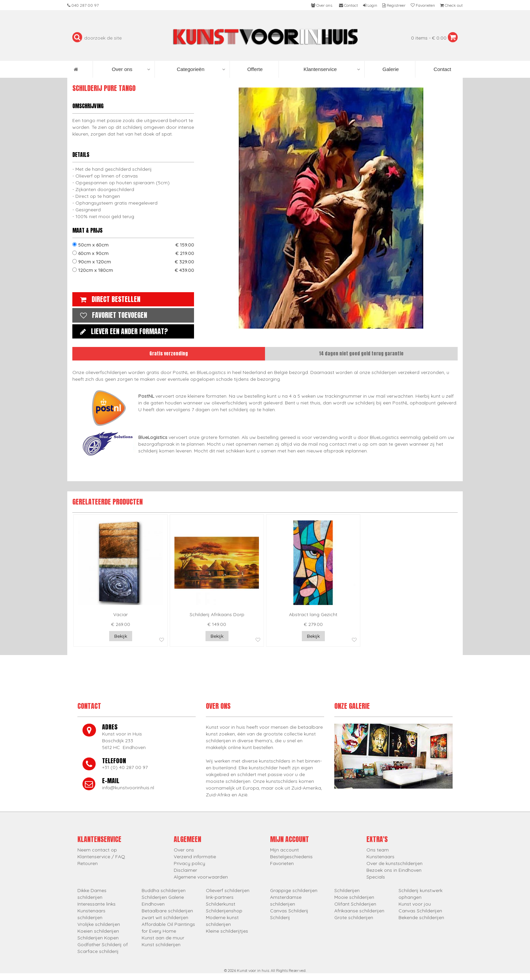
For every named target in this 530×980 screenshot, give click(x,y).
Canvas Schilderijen (420, 911)
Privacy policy (189, 863)
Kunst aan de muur (163, 938)
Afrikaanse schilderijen (359, 911)
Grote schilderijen (354, 917)
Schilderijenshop (224, 911)
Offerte (254, 69)
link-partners (220, 897)
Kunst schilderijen (161, 944)
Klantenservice (332, 69)
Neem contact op (97, 850)
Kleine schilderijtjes (227, 931)
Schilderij (280, 917)
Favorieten (282, 863)
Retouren (88, 863)
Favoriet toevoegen (112, 315)
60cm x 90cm (133, 253)
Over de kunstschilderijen (394, 863)
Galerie (390, 69)
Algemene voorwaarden (201, 877)
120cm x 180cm (133, 270)
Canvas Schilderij (289, 911)
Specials (376, 877)
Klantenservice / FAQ (101, 857)
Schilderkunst (221, 904)
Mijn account (284, 850)
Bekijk (121, 636)
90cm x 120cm (133, 262)
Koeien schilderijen (98, 931)
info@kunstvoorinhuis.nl (128, 788)
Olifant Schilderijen (355, 904)
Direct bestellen (109, 299)
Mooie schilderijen (354, 897)
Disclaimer (185, 870)
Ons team (378, 850)
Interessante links (97, 904)
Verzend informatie (195, 857)
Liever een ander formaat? (122, 331)
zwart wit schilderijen (165, 917)
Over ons (131, 69)
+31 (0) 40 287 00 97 (125, 767)
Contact (442, 69)
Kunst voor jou (415, 904)
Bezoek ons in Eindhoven (394, 870)
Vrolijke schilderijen (99, 924)
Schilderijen (347, 890)
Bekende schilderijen (421, 917)
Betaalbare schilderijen (167, 911)
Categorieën (201, 69)
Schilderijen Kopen (98, 938)
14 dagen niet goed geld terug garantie (361, 354)
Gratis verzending (169, 354)
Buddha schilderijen (164, 890)
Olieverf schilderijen (228, 890)
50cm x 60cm (133, 245)
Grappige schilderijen (294, 890)
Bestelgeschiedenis (291, 857)
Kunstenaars (380, 857)
